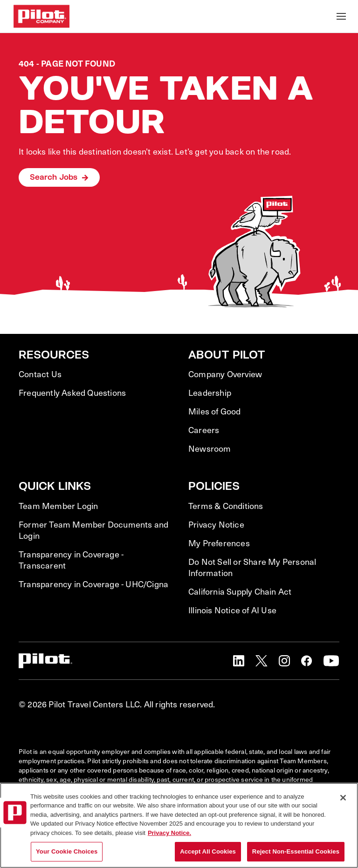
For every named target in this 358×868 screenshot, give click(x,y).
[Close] (343, 798)
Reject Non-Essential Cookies (296, 851)
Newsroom (210, 448)
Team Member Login (58, 506)
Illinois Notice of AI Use (232, 610)
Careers (204, 430)
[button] (239, 661)
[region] (179, 825)
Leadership (210, 393)
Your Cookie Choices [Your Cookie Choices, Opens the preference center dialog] (67, 851)
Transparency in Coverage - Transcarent (71, 560)
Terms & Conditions (226, 506)
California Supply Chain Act (240, 591)
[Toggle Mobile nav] (341, 16)
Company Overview (225, 374)
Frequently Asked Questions (72, 393)
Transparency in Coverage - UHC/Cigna (93, 584)
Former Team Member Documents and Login (93, 530)
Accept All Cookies (208, 851)
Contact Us (40, 374)
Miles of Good (215, 411)
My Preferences (219, 543)
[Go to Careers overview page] (41, 16)
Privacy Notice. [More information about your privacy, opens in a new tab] (169, 833)
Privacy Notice (216, 524)
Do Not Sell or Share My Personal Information (252, 567)
